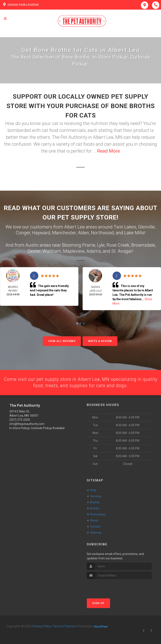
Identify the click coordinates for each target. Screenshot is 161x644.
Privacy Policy (42, 626)
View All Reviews (62, 341)
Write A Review (100, 341)
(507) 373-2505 (20, 420)
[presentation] (109, 587)
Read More (108, 151)
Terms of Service (64, 626)
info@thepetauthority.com (27, 424)
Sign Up (98, 603)
